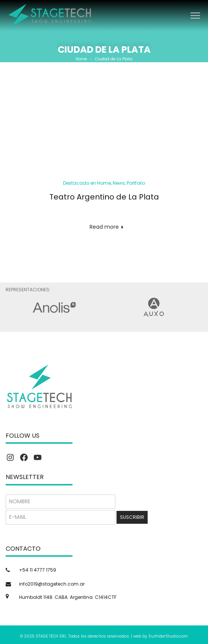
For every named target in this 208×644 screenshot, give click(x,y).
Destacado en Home (87, 183)
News (119, 183)
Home (81, 59)
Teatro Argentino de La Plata (104, 197)
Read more (104, 227)
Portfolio (136, 183)
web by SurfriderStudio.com (161, 636)
